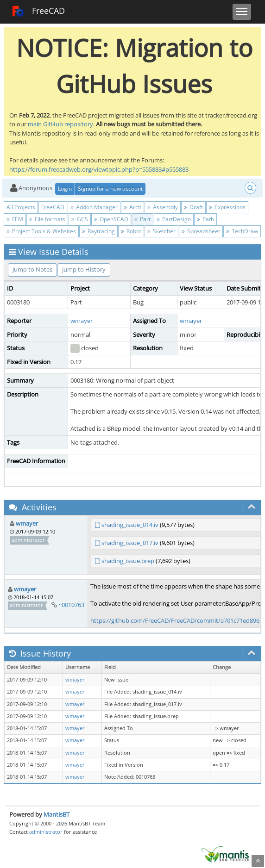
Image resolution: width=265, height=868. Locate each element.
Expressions (227, 207)
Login (65, 189)
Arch (132, 207)
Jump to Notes (32, 269)
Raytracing (98, 231)
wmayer (82, 321)
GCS (80, 219)
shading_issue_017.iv (130, 543)
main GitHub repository (60, 124)
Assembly (163, 207)
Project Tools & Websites (41, 231)
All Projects (21, 207)
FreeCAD (38, 12)
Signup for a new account (110, 189)
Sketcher (161, 231)
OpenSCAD (111, 219)
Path (205, 219)
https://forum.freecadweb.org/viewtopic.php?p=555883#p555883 (99, 169)
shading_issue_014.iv (130, 525)
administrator (46, 832)
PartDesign (174, 219)
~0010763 (71, 605)
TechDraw (242, 231)
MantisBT (57, 814)
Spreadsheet (201, 231)
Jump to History (84, 269)
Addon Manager (94, 207)
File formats (47, 219)
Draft (193, 207)
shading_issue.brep (128, 561)
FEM (15, 219)
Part (142, 219)
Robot (131, 231)
